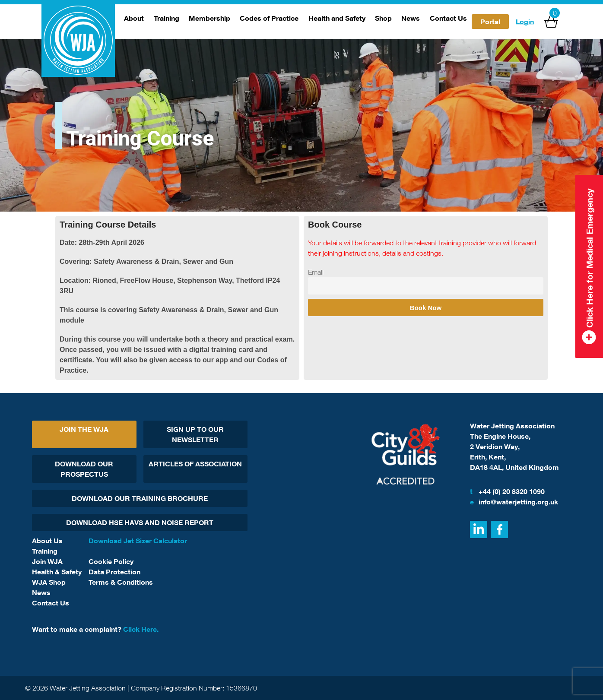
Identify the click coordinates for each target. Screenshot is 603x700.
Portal (490, 22)
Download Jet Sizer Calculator (138, 541)
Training (167, 18)
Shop (383, 18)
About (134, 18)
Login (525, 22)
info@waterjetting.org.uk (514, 502)
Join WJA (47, 561)
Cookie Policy (111, 561)
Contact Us (448, 18)
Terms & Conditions (121, 582)
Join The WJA (84, 429)
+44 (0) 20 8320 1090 (507, 491)
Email (316, 272)
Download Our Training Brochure (140, 498)
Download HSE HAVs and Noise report (140, 523)
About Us (47, 541)
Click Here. (141, 629)
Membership (209, 18)
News (411, 18)
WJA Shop (49, 582)
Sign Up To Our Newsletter (195, 434)
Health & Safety (57, 572)
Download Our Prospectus (84, 469)
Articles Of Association (195, 464)
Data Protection (114, 572)
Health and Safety (337, 18)
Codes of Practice (269, 18)
